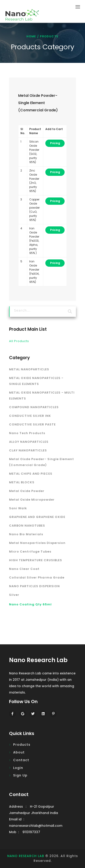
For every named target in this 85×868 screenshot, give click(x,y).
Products (22, 745)
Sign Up (20, 775)
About (19, 752)
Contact (21, 760)
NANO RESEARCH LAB (26, 856)
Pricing (55, 143)
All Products (19, 341)
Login (18, 768)
